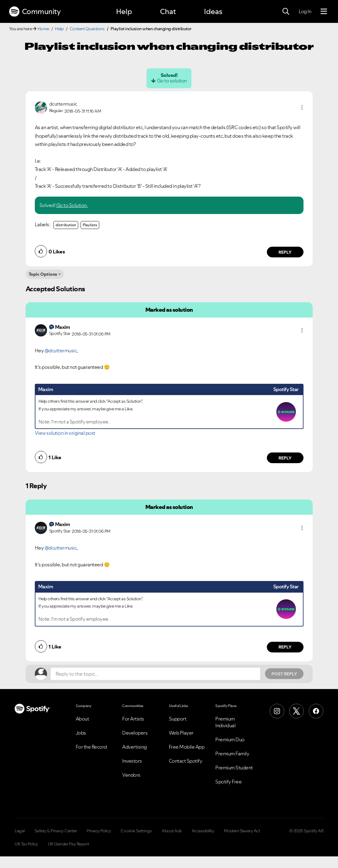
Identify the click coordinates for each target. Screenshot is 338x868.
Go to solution (172, 81)
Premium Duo (230, 739)
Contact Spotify (186, 761)
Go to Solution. (72, 205)
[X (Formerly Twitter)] (296, 711)
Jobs (81, 733)
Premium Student (234, 768)
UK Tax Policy (26, 844)
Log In (305, 11)
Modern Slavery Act (242, 831)
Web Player (181, 733)
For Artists (133, 719)
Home (43, 29)
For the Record (91, 747)
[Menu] (324, 12)
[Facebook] (316, 711)
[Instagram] (277, 711)
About (82, 719)
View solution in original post (65, 433)
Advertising (134, 747)
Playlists (90, 225)
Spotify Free (228, 782)
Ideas (213, 11)
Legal (20, 831)
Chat (168, 11)
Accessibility (203, 831)
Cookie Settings (136, 831)
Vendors (131, 775)
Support (178, 719)
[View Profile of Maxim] (63, 327)
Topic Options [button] (43, 274)
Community (35, 12)
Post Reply (284, 674)
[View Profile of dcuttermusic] (63, 104)
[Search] (286, 12)
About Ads (172, 831)
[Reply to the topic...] (155, 674)
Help (124, 11)
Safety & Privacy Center (56, 831)
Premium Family (232, 754)
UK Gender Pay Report (69, 844)
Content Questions (87, 29)
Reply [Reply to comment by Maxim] (285, 458)
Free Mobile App (187, 747)
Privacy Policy (99, 831)
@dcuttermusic (61, 350)
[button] (302, 107)
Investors (132, 761)
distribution (66, 225)
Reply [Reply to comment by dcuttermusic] (285, 252)
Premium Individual (225, 722)
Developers (135, 733)
